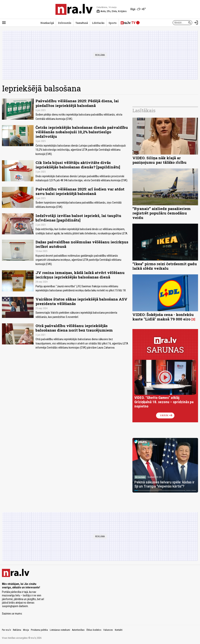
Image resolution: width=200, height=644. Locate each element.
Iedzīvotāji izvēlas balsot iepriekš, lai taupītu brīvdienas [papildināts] (78, 218)
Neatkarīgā (47, 23)
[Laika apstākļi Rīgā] (138, 9)
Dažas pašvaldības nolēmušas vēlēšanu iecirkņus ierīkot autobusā (82, 244)
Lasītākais (144, 110)
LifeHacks (98, 23)
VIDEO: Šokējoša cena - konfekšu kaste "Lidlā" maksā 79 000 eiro (163, 317)
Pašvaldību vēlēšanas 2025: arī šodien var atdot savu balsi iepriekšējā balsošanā (80, 191)
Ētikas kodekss (94, 630)
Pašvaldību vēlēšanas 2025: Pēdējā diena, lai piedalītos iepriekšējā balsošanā (77, 103)
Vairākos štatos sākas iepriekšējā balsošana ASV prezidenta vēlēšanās (81, 301)
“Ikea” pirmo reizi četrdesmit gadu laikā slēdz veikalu (165, 266)
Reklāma (17, 630)
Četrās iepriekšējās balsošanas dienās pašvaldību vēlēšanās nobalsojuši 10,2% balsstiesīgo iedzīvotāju (82, 132)
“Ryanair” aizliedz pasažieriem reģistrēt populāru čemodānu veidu (162, 213)
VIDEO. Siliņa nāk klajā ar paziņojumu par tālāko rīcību (159, 160)
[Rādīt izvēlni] (4, 23)
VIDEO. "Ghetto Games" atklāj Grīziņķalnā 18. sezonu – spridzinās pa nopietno (164, 402)
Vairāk (167, 415)
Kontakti (119, 630)
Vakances (108, 630)
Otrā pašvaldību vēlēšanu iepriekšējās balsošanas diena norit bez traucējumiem (74, 328)
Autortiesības (78, 630)
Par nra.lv (6, 630)
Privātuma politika (39, 630)
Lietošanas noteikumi (60, 630)
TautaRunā (82, 23)
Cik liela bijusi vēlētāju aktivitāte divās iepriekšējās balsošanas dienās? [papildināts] (78, 165)
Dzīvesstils (65, 23)
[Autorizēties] (196, 23)
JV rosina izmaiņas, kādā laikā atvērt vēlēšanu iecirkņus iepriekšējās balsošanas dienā (80, 275)
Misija (26, 630)
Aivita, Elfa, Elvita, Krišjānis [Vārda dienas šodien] (112, 11)
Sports (113, 23)
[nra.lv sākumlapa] (74, 9)
